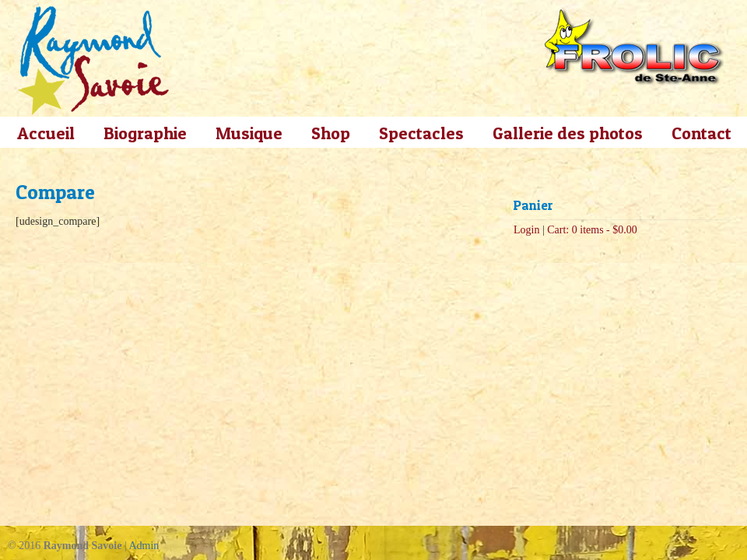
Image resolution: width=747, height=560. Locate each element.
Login (526, 230)
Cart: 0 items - (592, 230)
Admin (144, 546)
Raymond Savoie (93, 61)
